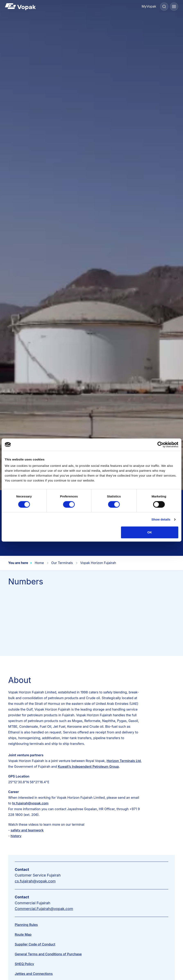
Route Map (23, 934)
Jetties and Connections (34, 974)
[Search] (164, 7)
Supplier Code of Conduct (35, 944)
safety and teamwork (27, 830)
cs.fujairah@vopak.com (35, 881)
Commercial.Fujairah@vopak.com (44, 909)
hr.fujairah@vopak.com (30, 803)
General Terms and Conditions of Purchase (48, 954)
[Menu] (174, 7)
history (16, 836)
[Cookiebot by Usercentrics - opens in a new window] (160, 445)
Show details (161, 519)
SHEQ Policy (24, 964)
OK (150, 532)
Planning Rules (26, 925)
